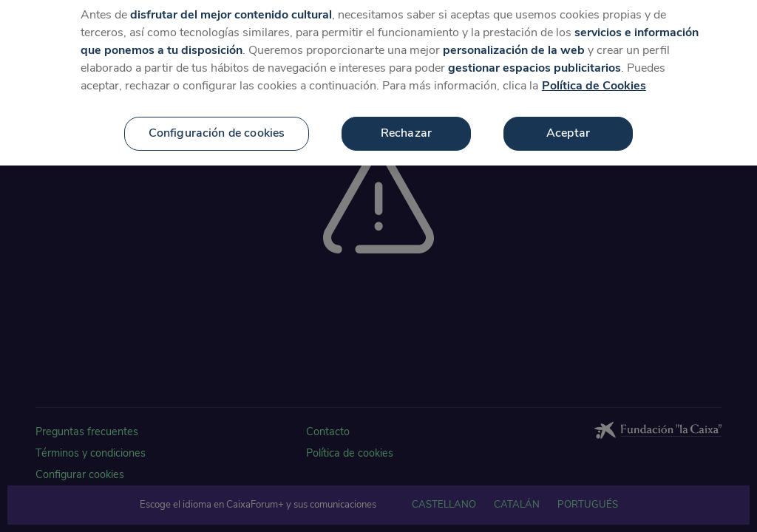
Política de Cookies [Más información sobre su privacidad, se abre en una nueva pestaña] (594, 81)
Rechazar (406, 129)
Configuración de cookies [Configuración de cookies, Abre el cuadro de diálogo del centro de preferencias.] (217, 129)
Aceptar (568, 129)
